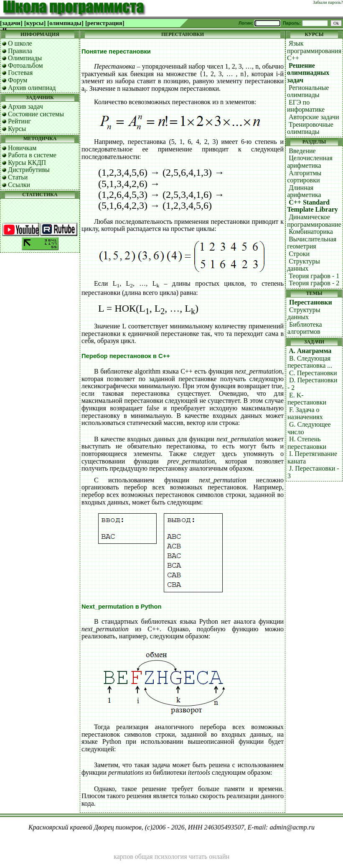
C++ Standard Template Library (313, 206)
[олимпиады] (65, 23)
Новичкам (22, 148)
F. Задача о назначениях (305, 414)
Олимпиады (25, 58)
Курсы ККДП (27, 163)
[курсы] (35, 23)
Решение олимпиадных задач (308, 73)
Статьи (18, 177)
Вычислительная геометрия (312, 243)
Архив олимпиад (32, 88)
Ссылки (19, 185)
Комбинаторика (311, 232)
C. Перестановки (313, 373)
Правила (20, 51)
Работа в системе (32, 155)
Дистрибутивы (29, 170)
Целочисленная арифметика (310, 162)
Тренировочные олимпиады (310, 128)
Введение (302, 151)
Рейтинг (19, 121)
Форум (18, 80)
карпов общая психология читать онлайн (171, 856)
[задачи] (11, 23)
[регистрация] (105, 23)
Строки (299, 254)
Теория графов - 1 (314, 276)
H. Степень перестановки (307, 443)
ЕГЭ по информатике (306, 106)
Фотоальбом (25, 65)
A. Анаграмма (310, 351)
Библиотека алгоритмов (305, 328)
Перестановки (311, 302)
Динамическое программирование (314, 221)
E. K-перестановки (307, 399)
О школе (20, 43)
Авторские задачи (314, 117)
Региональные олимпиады (308, 91)
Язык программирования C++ (314, 51)
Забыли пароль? (328, 2)
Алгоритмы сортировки (304, 177)
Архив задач (25, 106)
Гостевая (20, 73)
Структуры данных (304, 265)
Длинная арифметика (304, 191)
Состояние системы (36, 114)
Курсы (17, 129)
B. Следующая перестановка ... (310, 362)
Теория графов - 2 (314, 283)
